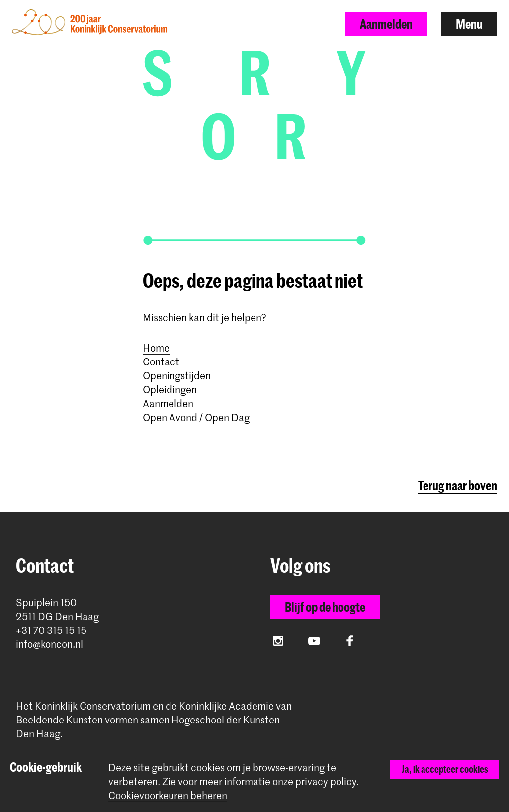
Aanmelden (386, 24)
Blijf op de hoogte (325, 607)
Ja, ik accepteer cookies (445, 769)
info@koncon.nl (49, 644)
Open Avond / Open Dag (196, 417)
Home (156, 348)
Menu (469, 24)
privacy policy (326, 781)
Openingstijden (177, 375)
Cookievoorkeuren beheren (168, 795)
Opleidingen (170, 389)
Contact (161, 361)
